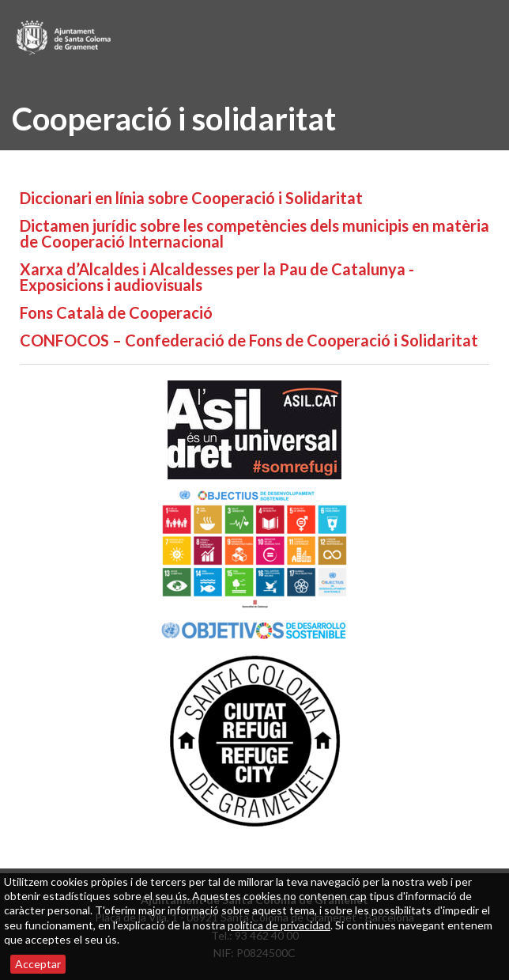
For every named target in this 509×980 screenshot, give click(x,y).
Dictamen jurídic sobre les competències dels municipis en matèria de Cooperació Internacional (254, 233)
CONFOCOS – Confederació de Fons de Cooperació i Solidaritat (249, 340)
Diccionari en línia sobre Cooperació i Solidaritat (191, 198)
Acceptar (38, 964)
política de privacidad (279, 925)
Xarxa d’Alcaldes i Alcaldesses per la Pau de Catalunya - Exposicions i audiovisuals (217, 277)
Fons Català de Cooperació (116, 312)
